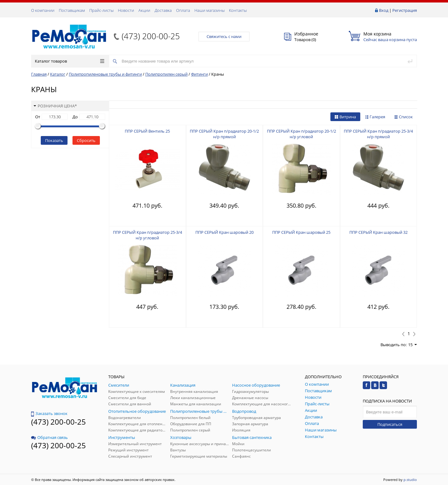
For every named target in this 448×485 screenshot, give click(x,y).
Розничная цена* (55, 106)
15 (413, 345)
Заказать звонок (49, 413)
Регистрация (405, 10)
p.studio (410, 480)
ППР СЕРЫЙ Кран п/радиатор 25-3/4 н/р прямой (378, 134)
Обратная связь (49, 437)
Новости (126, 10)
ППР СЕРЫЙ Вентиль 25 (147, 131)
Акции (144, 10)
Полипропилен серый (166, 74)
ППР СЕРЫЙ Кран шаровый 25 (301, 232)
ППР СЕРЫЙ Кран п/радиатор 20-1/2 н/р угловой (301, 134)
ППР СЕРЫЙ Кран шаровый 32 (378, 232)
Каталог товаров (70, 61)
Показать (54, 140)
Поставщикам (72, 10)
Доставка (163, 10)
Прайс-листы (101, 10)
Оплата (183, 10)
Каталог (58, 74)
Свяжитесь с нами (224, 36)
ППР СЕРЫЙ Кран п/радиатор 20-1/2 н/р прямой (224, 134)
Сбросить (86, 140)
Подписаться (390, 424)
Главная (39, 74)
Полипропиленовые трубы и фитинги (105, 74)
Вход (384, 10)
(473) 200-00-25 (151, 36)
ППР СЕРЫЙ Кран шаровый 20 (224, 232)
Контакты (238, 10)
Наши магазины (210, 10)
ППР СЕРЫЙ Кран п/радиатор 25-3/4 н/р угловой (147, 235)
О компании (43, 10)
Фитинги (199, 74)
